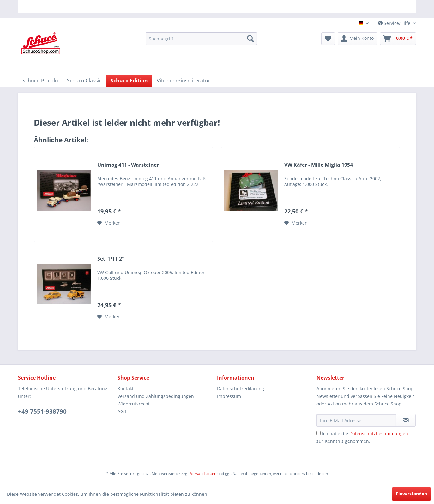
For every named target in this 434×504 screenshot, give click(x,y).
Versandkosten (203, 474)
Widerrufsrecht (134, 404)
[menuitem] (201, 39)
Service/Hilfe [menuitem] (395, 23)
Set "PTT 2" (111, 259)
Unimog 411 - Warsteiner (128, 165)
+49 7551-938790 (42, 411)
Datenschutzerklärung (241, 389)
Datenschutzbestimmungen (379, 433)
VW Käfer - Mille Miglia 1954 (319, 165)
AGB (122, 411)
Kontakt (126, 389)
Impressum (229, 396)
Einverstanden (411, 494)
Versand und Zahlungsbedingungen (156, 396)
